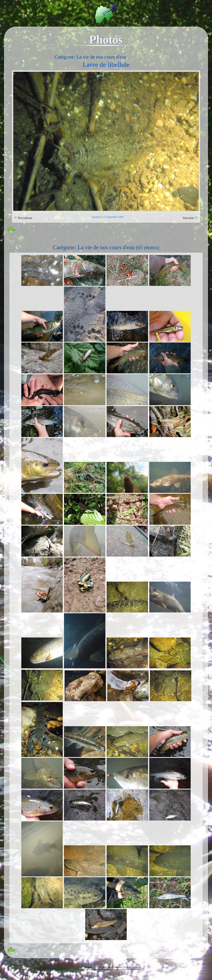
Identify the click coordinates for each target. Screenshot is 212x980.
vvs (87, 969)
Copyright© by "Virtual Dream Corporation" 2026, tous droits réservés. (115, 969)
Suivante (190, 217)
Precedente (23, 217)
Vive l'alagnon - (79, 969)
